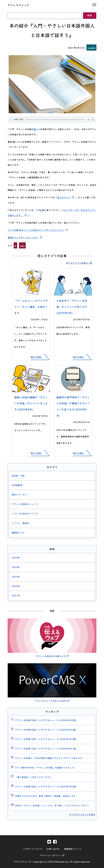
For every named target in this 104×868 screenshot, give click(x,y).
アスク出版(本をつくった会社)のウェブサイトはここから (38, 230)
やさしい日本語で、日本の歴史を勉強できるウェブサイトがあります (49, 758)
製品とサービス (19, 495)
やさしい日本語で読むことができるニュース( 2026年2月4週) (46, 730)
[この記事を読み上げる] (52, 120)
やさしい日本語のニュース (25, 504)
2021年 (16, 596)
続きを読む (36, 357)
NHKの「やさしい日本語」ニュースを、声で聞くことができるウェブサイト (52, 806)
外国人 (35, 129)
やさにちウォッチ (18, 5)
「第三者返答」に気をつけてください (33, 777)
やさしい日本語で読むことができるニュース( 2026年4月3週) (46, 739)
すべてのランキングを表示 (82, 815)
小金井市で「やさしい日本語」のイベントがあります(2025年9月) (72, 307)
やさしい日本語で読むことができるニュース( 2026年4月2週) (46, 720)
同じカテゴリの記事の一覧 (79, 263)
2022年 (16, 586)
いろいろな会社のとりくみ (25, 514)
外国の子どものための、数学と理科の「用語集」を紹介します (45, 796)
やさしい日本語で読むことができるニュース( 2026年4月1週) (46, 749)
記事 (42, 210)
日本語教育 (91, 48)
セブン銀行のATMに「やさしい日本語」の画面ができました (45, 768)
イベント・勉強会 (20, 523)
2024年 (16, 567)
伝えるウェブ (66, 197)
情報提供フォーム (73, 849)
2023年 (16, 577)
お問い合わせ (53, 849)
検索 (90, 15)
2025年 (16, 558)
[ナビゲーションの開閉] (94, 5)
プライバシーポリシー (52, 855)
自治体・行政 (18, 476)
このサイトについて (32, 849)
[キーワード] (45, 15)
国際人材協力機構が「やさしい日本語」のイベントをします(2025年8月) (31, 403)
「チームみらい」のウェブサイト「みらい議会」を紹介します (31, 307)
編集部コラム (18, 533)
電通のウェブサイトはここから (25, 238)
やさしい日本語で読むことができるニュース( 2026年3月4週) (46, 787)
